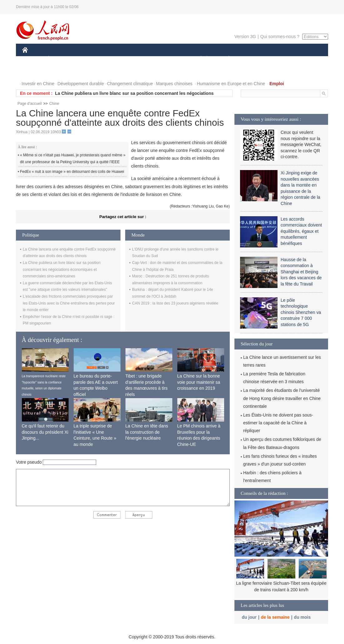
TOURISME (277, 59)
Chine (54, 104)
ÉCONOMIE (60, 59)
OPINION (307, 59)
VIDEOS (60, 71)
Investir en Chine (38, 84)
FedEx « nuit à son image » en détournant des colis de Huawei (72, 172)
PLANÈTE (226, 59)
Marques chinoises (174, 84)
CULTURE (170, 59)
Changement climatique (130, 84)
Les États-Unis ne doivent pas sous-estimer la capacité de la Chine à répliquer (278, 423)
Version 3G (245, 37)
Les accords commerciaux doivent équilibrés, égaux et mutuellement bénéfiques (301, 231)
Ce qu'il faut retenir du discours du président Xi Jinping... (45, 432)
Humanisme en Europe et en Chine (231, 84)
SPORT (251, 59)
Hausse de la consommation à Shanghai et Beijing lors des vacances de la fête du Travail (301, 272)
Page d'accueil (30, 104)
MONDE (88, 59)
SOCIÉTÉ (198, 59)
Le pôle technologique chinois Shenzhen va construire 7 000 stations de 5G (301, 312)
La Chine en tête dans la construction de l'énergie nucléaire (147, 432)
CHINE (33, 59)
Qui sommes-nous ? (280, 37)
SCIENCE (142, 59)
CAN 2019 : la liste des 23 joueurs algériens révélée (175, 303)
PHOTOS (35, 71)
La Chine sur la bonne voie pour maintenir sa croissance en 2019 (199, 382)
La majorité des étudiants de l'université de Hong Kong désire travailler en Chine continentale (282, 398)
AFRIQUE (115, 59)
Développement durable (81, 84)
